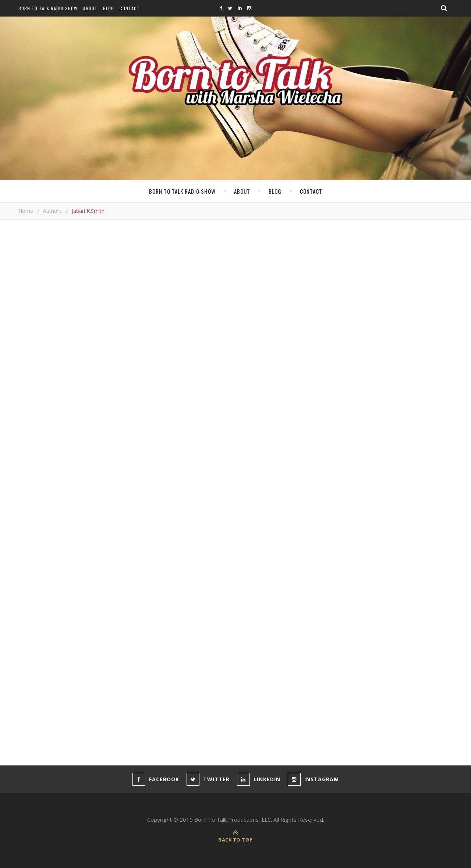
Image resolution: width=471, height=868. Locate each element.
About (90, 8)
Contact (130, 8)
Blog (109, 8)
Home (26, 211)
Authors (52, 211)
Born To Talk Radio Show (48, 8)
